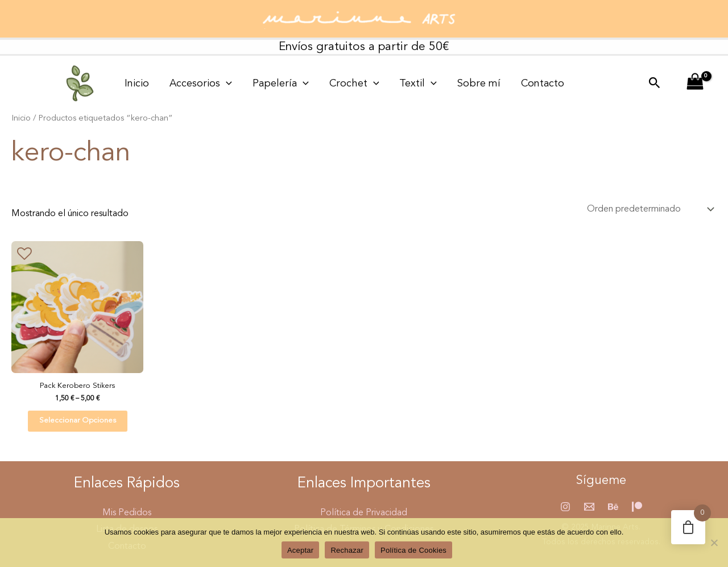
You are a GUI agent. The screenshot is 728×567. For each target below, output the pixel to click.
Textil (387, 84)
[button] (655, 84)
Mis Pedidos (127, 513)
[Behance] (613, 507)
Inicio (133, 84)
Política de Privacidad (364, 513)
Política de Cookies (413, 550)
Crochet (330, 84)
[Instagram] (565, 507)
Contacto (498, 84)
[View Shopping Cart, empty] (695, 84)
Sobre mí (441, 84)
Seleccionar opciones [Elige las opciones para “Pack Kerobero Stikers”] (78, 421)
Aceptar (301, 550)
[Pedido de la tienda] (650, 209)
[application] (216, 84)
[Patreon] (637, 507)
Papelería (264, 84)
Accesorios (191, 84)
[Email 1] (589, 507)
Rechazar (347, 550)
